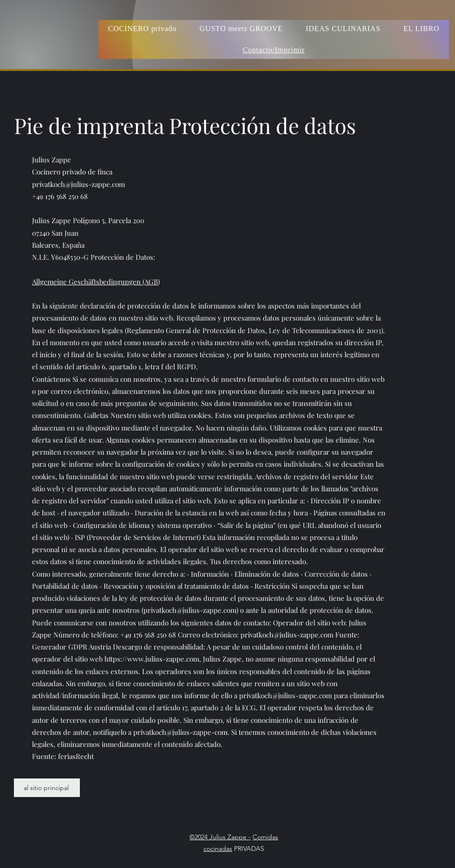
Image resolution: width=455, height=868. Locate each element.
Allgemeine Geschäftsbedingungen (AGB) (96, 282)
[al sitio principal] (47, 788)
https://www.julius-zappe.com (152, 659)
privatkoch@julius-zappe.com (78, 184)
